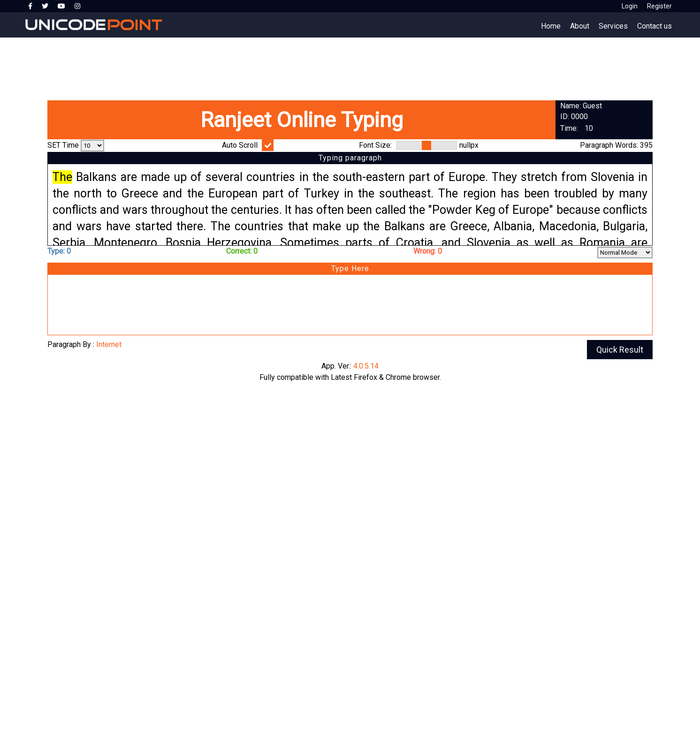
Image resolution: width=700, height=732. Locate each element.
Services (613, 26)
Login (630, 6)
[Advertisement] (282, 66)
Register (659, 6)
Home (551, 26)
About (580, 26)
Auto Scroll (240, 145)
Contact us (654, 26)
